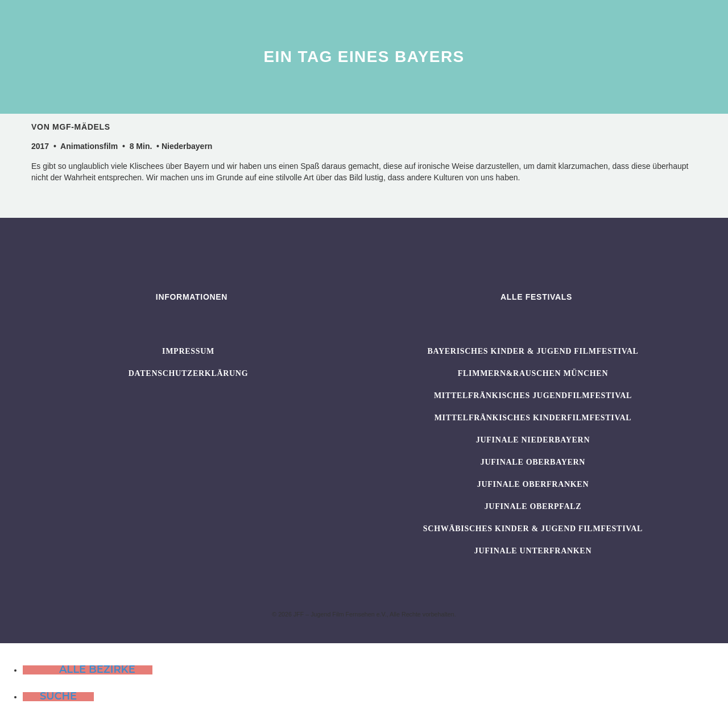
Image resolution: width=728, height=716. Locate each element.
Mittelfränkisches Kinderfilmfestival (533, 418)
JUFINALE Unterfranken (533, 551)
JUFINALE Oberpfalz (533, 506)
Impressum (188, 351)
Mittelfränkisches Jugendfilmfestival (533, 396)
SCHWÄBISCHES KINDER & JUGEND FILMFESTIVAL (533, 529)
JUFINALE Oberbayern (533, 462)
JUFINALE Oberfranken (533, 484)
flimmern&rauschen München (533, 373)
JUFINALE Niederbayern (533, 440)
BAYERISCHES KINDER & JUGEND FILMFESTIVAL (533, 351)
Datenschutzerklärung (189, 373)
